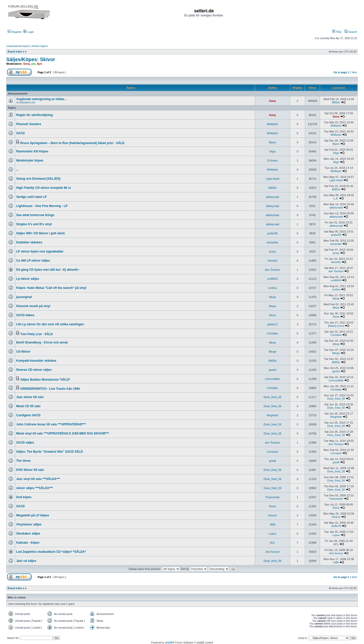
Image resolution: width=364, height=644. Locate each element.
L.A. (336, 198)
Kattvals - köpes (28, 543)
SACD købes (25, 315)
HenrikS (272, 261)
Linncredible (272, 379)
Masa (273, 306)
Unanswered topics (18, 46)
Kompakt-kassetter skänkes (36, 361)
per (33, 64)
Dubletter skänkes (29, 242)
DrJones (273, 160)
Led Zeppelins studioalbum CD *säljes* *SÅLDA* (51, 552)
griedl (273, 461)
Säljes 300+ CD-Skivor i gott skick (40, 233)
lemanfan (272, 242)
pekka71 (272, 324)
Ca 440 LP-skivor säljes (33, 261)
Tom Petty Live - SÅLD (37, 334)
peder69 (272, 233)
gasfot (272, 370)
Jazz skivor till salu (30, 397)
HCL (272, 543)
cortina (272, 288)
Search (351, 32)
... (17, 170)
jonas (272, 251)
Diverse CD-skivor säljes (34, 370)
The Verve (23, 461)
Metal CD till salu (28, 406)
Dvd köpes (24, 497)
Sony (27, 64)
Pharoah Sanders (29, 124)
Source (273, 515)
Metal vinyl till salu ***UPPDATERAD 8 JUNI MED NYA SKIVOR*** (63, 433)
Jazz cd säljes (26, 561)
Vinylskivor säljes (29, 524)
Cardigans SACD (28, 415)
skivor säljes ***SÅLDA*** (35, 488)
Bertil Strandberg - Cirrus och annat (42, 342)
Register (15, 32)
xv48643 (272, 279)
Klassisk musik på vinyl (33, 306)
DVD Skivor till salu (30, 470)
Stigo (272, 151)
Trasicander (272, 497)
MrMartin (272, 124)
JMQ (272, 524)
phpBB (169, 643)
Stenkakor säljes (28, 534)
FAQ (337, 32)
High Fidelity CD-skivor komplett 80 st (43, 188)
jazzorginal (24, 297)
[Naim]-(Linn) (336, 326)
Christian (272, 333)
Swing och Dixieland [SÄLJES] (38, 179)
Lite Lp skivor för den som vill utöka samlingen (50, 324)
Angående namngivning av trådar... (41, 99)
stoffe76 (336, 526)
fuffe (336, 562)
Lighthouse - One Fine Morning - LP (42, 206)
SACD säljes (25, 443)
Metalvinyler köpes (30, 160)
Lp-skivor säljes (28, 279)
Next (354, 72)
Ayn (39, 64)
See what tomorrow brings (35, 215)
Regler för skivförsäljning (35, 115)
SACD (20, 133)
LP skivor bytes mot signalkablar (40, 251)
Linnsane (273, 452)
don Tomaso (272, 270)
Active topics (40, 46)
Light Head (272, 179)
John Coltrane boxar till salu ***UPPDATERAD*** (51, 424)
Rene (272, 315)
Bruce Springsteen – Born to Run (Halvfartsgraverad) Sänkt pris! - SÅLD (72, 143)
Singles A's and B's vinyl (34, 224)
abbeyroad (272, 197)
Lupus (272, 534)
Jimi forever (273, 552)
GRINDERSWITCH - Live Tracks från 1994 (50, 389)
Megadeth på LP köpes (33, 515)
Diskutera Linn (27, 102)
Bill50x (336, 102)
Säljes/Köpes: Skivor (31, 59)
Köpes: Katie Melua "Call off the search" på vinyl (51, 288)
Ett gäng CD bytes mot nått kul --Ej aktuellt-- (48, 270)
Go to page (340, 72)
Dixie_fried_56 (272, 397)
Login (29, 32)
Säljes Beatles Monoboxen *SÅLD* (45, 380)
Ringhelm (272, 415)
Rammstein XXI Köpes (32, 151)
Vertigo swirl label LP (31, 197)
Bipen (272, 142)
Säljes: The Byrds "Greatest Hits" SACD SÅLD (49, 452)
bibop (273, 297)
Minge (272, 352)
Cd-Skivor (23, 352)
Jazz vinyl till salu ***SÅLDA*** (38, 479)
